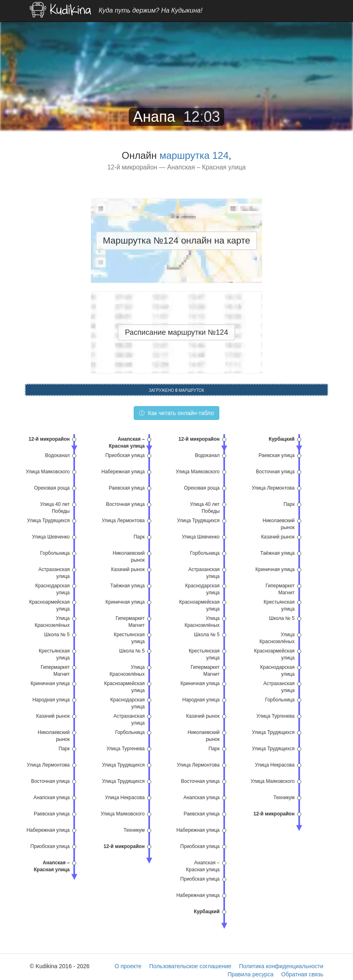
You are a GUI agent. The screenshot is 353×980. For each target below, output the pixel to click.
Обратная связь (302, 974)
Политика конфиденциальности (281, 966)
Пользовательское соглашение (190, 966)
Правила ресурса (250, 974)
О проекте (128, 966)
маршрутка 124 (194, 155)
